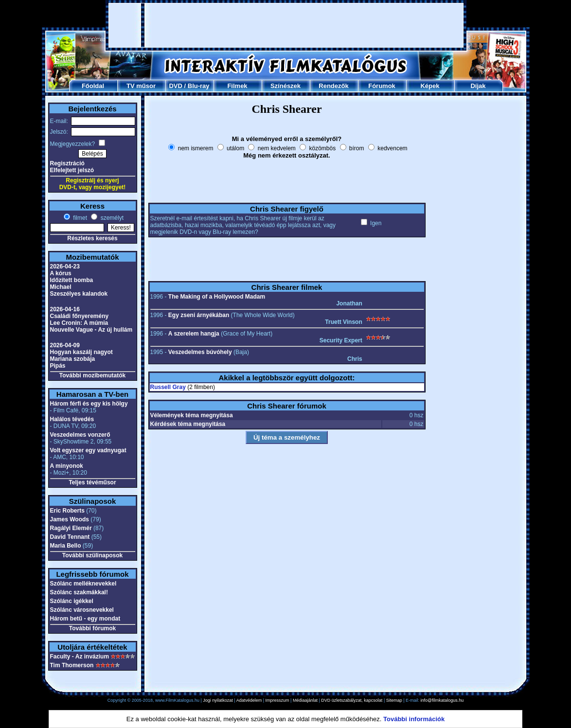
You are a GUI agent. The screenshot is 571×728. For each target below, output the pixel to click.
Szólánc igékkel (72, 601)
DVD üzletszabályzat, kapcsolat (352, 700)
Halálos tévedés (72, 419)
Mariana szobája (73, 359)
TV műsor (141, 86)
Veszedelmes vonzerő (80, 435)
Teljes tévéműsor (92, 482)
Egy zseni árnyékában (199, 315)
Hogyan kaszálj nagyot (81, 352)
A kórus (61, 273)
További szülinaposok (92, 555)
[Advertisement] (286, 25)
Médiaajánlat (305, 700)
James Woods (70, 519)
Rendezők (333, 86)
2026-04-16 (65, 309)
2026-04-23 (65, 266)
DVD (175, 86)
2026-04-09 (65, 345)
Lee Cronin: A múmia (79, 323)
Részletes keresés (92, 238)
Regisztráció (67, 163)
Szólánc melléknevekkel (83, 584)
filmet (79, 218)
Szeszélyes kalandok (79, 294)
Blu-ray (199, 86)
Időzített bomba (72, 280)
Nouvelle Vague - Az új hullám (91, 330)
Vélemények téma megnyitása (192, 415)
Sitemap (394, 700)
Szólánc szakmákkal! (79, 592)
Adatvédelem (249, 700)
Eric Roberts (67, 511)
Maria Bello (66, 546)
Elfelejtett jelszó (72, 170)
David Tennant (70, 537)
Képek (430, 86)
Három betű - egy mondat (85, 619)
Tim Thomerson (72, 665)
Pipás (58, 366)
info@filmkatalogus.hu (442, 700)
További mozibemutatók (92, 375)
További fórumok (92, 628)
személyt (111, 218)
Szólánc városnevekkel (82, 610)
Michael (61, 287)
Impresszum (277, 700)
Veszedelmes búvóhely (200, 352)
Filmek (237, 86)
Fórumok (382, 86)
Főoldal (93, 86)
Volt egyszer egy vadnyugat (88, 450)
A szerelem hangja (194, 334)
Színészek (285, 86)
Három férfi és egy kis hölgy (89, 404)
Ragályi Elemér (71, 528)
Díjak (478, 86)
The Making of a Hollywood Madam (217, 297)
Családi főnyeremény (80, 316)
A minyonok (67, 466)
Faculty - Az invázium (80, 657)
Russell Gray (168, 387)
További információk (414, 719)
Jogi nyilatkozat (218, 700)
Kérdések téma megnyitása (188, 424)
